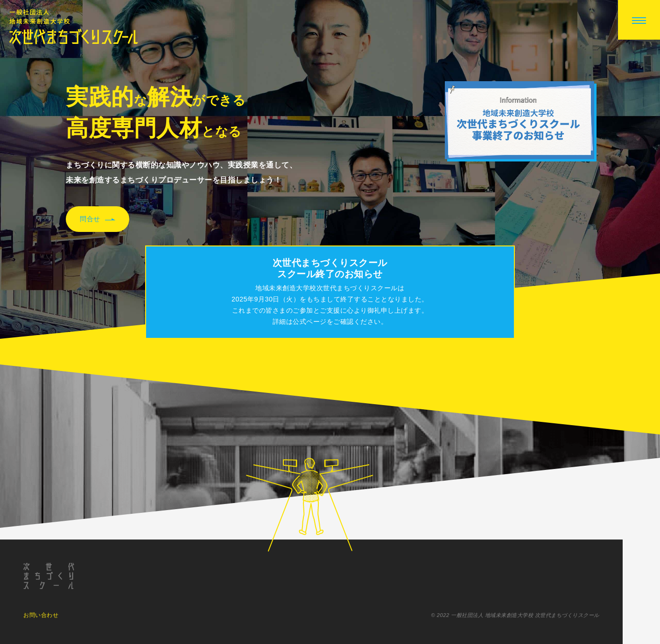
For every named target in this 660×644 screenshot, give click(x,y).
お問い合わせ (41, 617)
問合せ (98, 219)
